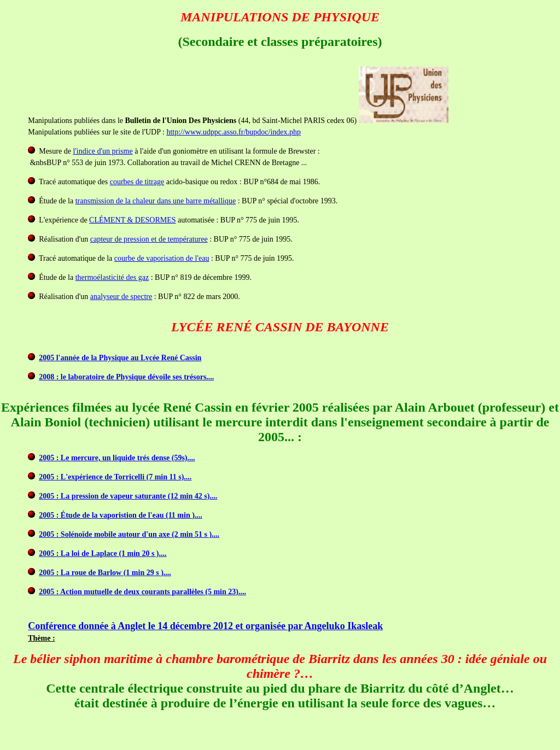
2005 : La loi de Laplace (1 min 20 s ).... (103, 553)
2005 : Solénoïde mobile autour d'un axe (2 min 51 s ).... (129, 534)
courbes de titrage (137, 182)
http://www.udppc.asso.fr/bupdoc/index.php (234, 132)
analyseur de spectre (121, 297)
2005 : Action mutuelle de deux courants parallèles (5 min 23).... (142, 592)
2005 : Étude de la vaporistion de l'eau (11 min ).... (121, 515)
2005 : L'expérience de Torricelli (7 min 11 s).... (115, 477)
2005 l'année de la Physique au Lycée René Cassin (120, 358)
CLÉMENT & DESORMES (132, 220)
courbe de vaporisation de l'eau (162, 258)
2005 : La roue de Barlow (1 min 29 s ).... (105, 573)
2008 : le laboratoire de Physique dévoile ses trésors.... (126, 377)
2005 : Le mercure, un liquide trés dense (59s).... (117, 458)
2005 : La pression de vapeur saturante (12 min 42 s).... (128, 496)
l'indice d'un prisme (103, 151)
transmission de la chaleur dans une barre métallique (156, 201)
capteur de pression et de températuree (149, 239)
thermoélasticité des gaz (112, 277)
